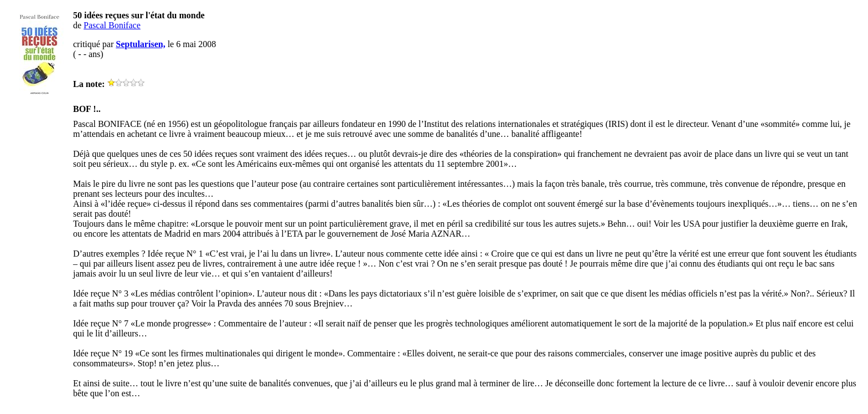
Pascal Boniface (112, 25)
